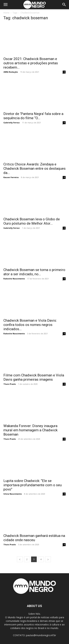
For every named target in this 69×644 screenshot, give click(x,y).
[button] (5, 5)
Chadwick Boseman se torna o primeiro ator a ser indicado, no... (34, 272)
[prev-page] (20, 559)
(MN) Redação (11, 72)
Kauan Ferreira (11, 177)
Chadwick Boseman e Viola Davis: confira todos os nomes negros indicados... (30, 325)
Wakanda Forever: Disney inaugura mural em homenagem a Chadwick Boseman (30, 430)
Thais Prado (10, 384)
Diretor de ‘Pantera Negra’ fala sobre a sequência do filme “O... (33, 116)
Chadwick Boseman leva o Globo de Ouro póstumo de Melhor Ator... (32, 221)
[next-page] (48, 559)
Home (6, 13)
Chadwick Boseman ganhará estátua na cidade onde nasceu (34, 538)
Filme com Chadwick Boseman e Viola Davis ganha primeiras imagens (34, 377)
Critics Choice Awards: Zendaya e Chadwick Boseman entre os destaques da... (34, 169)
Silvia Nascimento (13, 494)
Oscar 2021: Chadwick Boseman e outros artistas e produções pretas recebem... (31, 63)
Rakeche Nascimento (14, 279)
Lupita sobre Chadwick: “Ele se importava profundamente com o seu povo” (33, 485)
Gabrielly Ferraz (12, 123)
